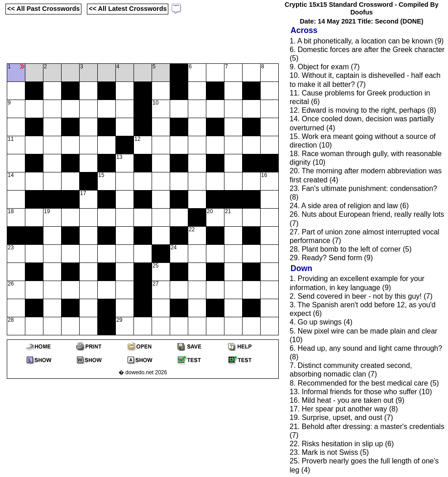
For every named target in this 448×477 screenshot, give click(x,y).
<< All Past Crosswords (43, 9)
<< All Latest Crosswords (128, 9)
